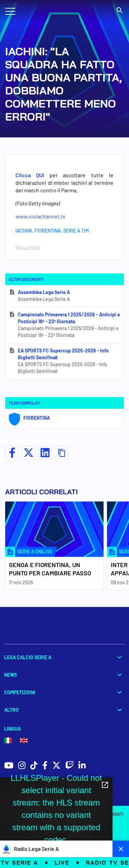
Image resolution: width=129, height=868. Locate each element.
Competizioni (64, 692)
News (64, 675)
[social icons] (9, 766)
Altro (64, 710)
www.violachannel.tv (40, 216)
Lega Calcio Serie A (64, 657)
